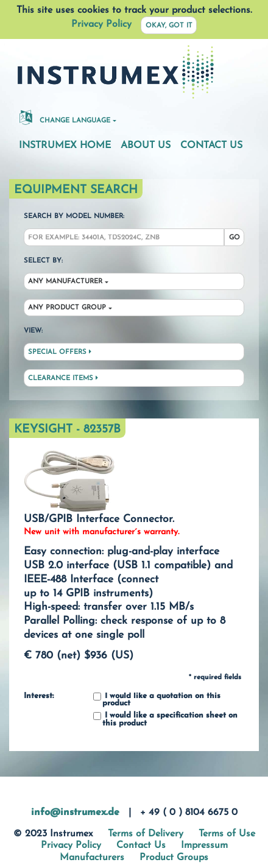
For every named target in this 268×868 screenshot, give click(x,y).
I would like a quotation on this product (157, 700)
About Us (146, 146)
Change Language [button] (65, 117)
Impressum (204, 845)
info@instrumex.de (75, 813)
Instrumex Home (65, 146)
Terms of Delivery (146, 834)
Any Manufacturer (65, 282)
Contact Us (211, 146)
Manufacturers (92, 858)
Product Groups (174, 858)
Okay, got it (169, 26)
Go (234, 238)
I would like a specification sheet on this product (165, 720)
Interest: (39, 696)
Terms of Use (227, 834)
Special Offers (60, 352)
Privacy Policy (101, 24)
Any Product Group (67, 308)
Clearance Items (63, 378)
